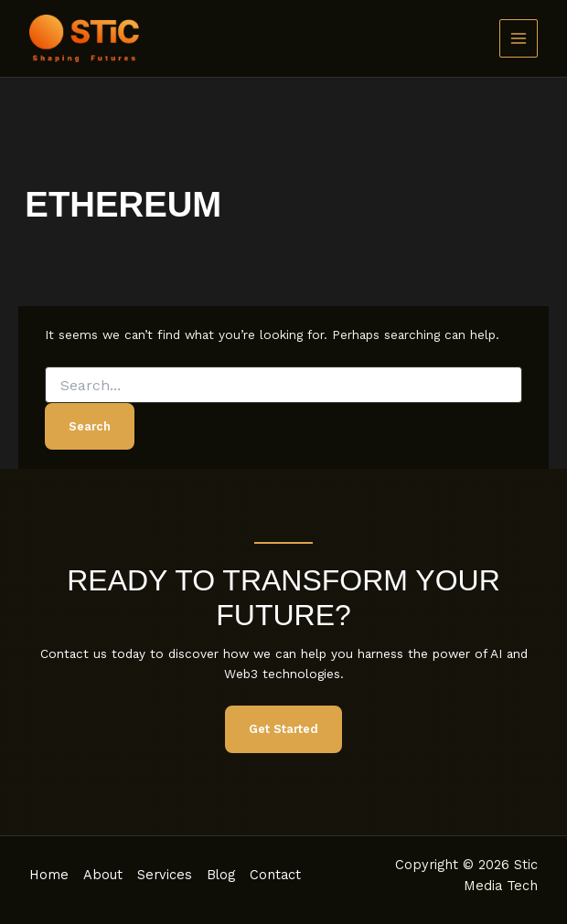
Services (165, 875)
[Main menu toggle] (519, 39)
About (103, 875)
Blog (221, 875)
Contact (275, 875)
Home (49, 875)
